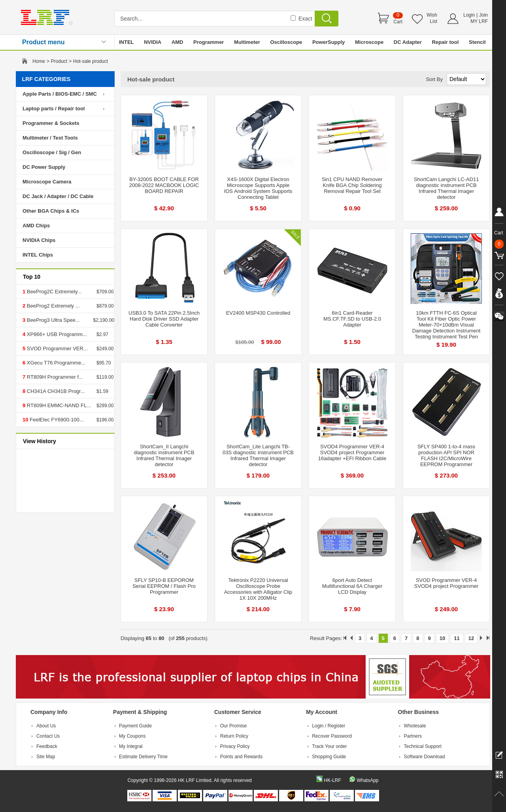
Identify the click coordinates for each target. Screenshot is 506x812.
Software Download (425, 757)
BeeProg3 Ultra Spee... (52, 320)
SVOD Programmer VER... (56, 348)
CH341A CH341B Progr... (55, 391)
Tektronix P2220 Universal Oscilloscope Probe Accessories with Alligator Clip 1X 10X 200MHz (258, 589)
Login (469, 15)
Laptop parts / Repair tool (54, 109)
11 (457, 638)
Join (483, 15)
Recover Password (332, 736)
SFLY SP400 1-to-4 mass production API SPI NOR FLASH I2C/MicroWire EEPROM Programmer (446, 455)
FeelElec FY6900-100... (56, 420)
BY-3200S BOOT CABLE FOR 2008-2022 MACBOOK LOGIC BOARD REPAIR (164, 185)
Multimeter (247, 42)
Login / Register (329, 726)
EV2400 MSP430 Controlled (258, 313)
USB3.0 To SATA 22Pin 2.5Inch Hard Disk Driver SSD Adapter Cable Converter (164, 319)
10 (442, 638)
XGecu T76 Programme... (55, 363)
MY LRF (479, 21)
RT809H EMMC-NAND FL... (58, 405)
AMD (177, 42)
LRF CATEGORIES (46, 79)
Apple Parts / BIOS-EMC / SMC (60, 94)
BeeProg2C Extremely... (53, 292)
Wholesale (415, 726)
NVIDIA (153, 42)
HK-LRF (332, 780)
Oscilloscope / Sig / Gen (52, 152)
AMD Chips (36, 226)
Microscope (369, 42)
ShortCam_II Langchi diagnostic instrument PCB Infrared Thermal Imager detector (164, 455)
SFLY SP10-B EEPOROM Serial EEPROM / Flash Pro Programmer (164, 586)
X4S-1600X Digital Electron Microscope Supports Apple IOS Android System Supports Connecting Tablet (258, 188)
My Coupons (132, 736)
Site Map (46, 757)
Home (39, 61)
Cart (398, 22)
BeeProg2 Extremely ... (52, 306)
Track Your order (329, 746)
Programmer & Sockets (51, 123)
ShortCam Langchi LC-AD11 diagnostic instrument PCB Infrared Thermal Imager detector (447, 188)
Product (59, 61)
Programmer (209, 42)
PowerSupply (329, 42)
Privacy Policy (235, 746)
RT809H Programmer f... (54, 377)
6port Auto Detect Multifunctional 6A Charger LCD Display (352, 586)
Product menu (43, 42)
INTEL (126, 42)
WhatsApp (367, 780)
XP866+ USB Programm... (56, 334)
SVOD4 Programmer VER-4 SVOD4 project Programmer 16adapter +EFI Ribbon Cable (352, 452)
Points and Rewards (241, 757)
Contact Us (48, 736)
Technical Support (423, 746)
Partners (413, 736)
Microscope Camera (47, 182)
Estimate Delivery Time (143, 757)
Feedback (47, 746)
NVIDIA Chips (39, 240)
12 (471, 638)
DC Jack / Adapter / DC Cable (58, 196)
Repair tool (445, 42)
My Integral (131, 746)
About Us (46, 726)
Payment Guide (135, 726)
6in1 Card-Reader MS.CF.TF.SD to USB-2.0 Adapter (352, 319)
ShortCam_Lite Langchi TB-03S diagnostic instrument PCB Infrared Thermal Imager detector (258, 455)
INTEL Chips (38, 255)
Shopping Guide (329, 757)
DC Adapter (408, 42)
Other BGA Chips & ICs (51, 211)
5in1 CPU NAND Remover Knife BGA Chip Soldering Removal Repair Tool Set (352, 185)
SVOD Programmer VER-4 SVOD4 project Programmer (447, 583)
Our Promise (233, 726)
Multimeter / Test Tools (50, 138)
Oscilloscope (286, 42)
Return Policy (234, 736)
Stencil (477, 42)
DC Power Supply (44, 167)
